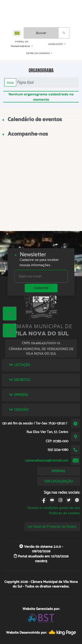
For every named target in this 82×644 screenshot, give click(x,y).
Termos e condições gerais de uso (53, 508)
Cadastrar (41, 288)
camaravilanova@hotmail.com (47, 461)
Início (10, 82)
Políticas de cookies (64, 513)
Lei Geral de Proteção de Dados (52, 527)
